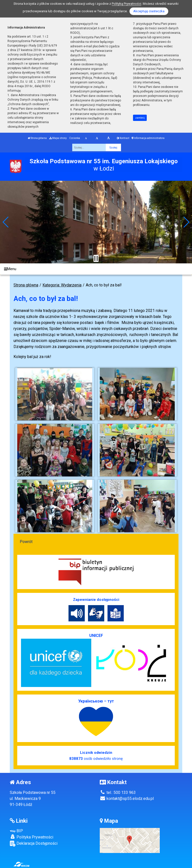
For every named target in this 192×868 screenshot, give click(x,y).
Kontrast (123, 138)
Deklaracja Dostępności (34, 844)
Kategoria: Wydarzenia (62, 285)
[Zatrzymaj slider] (96, 258)
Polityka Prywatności (31, 837)
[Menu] (96, 269)
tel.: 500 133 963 (118, 793)
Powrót (26, 542)
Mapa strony (58, 138)
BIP (16, 831)
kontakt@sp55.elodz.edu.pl (127, 799)
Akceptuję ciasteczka (149, 11)
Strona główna (37, 138)
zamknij (140, 118)
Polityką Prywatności (126, 4)
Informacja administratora (148, 138)
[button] (6, 222)
